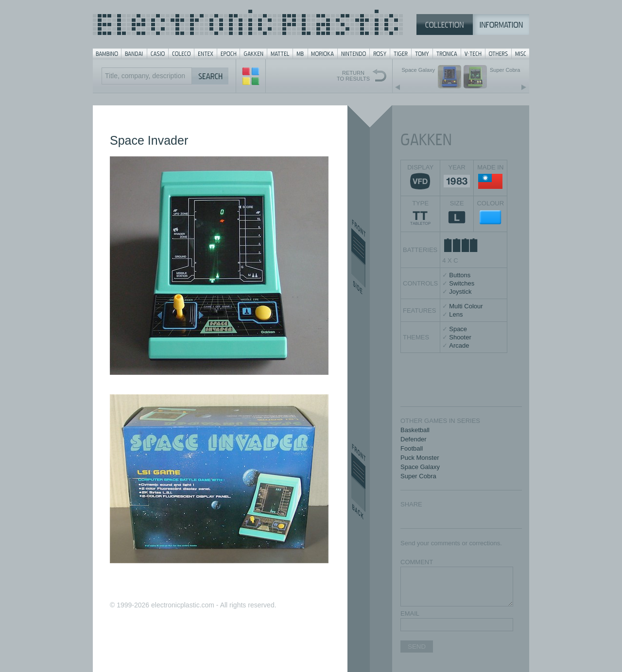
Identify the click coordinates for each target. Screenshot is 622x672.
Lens (456, 314)
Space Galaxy (420, 467)
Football (412, 448)
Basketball (415, 430)
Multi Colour (466, 306)
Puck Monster (420, 458)
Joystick (460, 292)
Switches (462, 283)
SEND (417, 647)
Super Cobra (418, 476)
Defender (413, 439)
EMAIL (410, 613)
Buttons (460, 275)
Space (458, 329)
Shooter (460, 337)
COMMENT (417, 562)
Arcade (459, 345)
